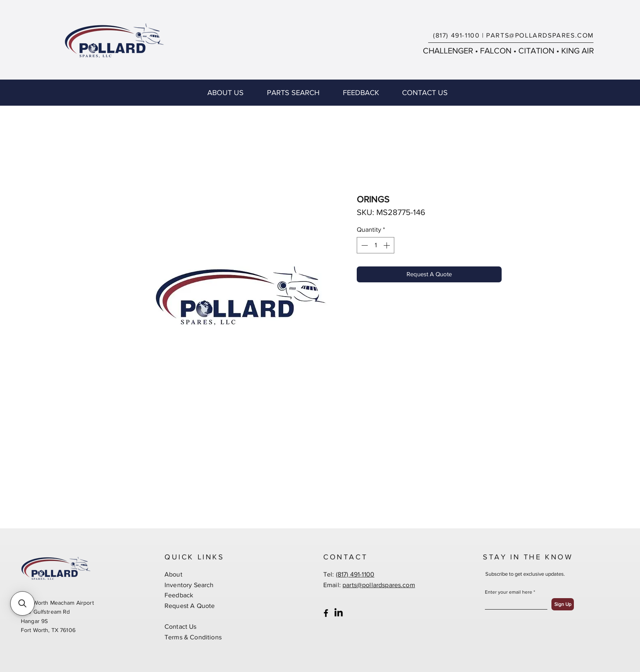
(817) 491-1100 (456, 35)
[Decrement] (364, 245)
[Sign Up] (563, 604)
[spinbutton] (376, 245)
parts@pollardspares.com (379, 585)
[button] (22, 603)
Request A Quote (190, 606)
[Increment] (387, 245)
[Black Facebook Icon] (326, 613)
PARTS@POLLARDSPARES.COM (540, 35)
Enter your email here (509, 592)
